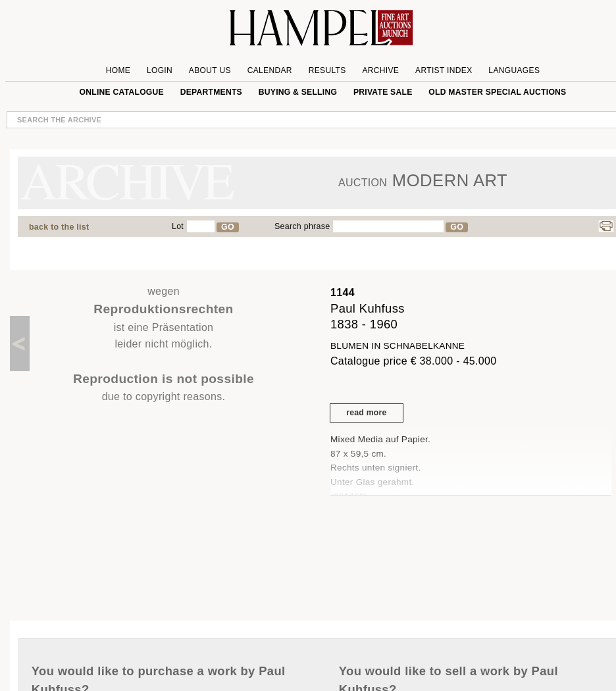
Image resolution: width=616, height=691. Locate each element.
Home (118, 70)
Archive (380, 70)
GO (228, 227)
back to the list (59, 227)
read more (366, 413)
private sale (383, 92)
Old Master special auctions (497, 92)
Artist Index (444, 70)
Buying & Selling (298, 92)
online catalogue (122, 92)
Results (327, 70)
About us (210, 70)
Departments (211, 92)
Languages (514, 70)
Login (160, 70)
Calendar (270, 70)
